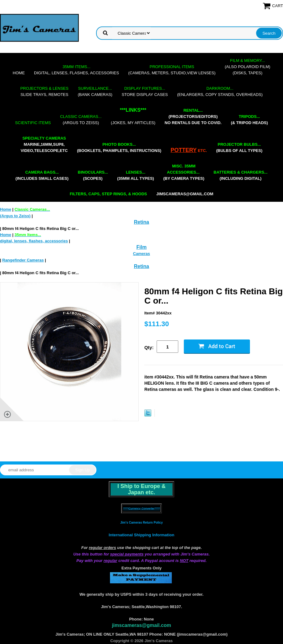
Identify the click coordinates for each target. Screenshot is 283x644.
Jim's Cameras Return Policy (141, 523)
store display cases (145, 91)
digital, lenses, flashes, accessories (76, 70)
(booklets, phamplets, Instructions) (119, 147)
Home (19, 73)
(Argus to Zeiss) (81, 120)
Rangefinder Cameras (23, 260)
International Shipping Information (141, 535)
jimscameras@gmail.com (185, 194)
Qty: (149, 347)
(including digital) (241, 175)
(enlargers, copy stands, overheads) (220, 91)
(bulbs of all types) (239, 147)
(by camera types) (184, 172)
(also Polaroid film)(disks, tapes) (248, 67)
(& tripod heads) (249, 120)
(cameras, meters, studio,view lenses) (172, 70)
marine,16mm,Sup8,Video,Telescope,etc (44, 144)
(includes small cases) (42, 175)
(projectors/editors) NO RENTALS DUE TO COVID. (193, 117)
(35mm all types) (135, 175)
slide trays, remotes (44, 91)
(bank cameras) (95, 91)
